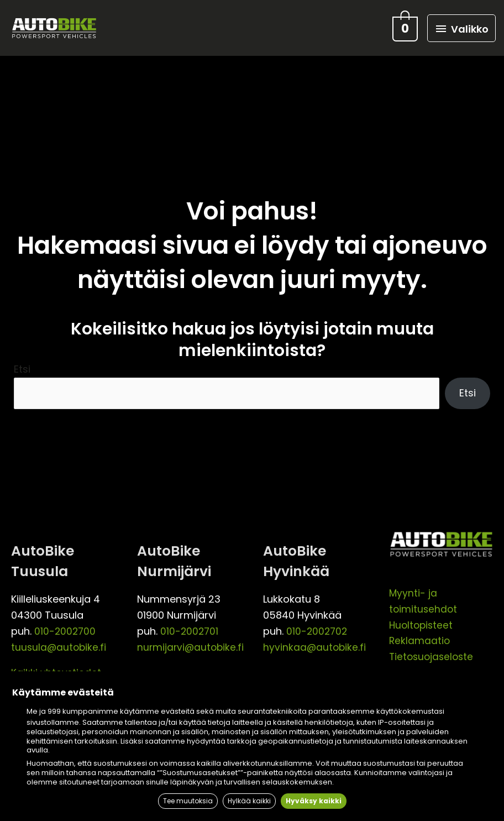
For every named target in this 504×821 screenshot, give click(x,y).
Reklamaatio (420, 638)
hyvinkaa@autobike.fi (315, 644)
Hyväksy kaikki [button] (319, 801)
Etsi (22, 365)
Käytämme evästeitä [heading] (63, 695)
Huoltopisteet (422, 622)
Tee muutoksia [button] (183, 801)
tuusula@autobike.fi (60, 644)
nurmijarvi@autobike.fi (192, 644)
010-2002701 (190, 628)
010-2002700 (66, 628)
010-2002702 (318, 628)
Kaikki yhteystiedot (57, 670)
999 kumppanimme (83, 713)
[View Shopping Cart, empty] (401, 26)
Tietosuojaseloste (433, 653)
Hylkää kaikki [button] (250, 801)
